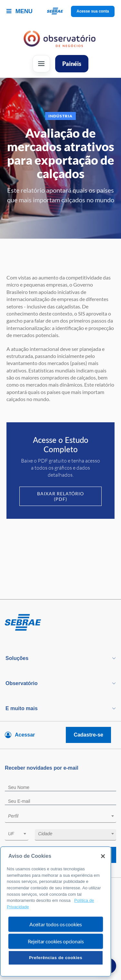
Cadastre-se (88, 735)
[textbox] (64, 816)
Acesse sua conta (93, 11)
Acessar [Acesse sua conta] (25, 735)
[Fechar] (103, 856)
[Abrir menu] (41, 64)
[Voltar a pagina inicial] (60, 11)
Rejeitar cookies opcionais (56, 941)
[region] (56, 911)
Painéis (72, 64)
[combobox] (60, 817)
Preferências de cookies (56, 958)
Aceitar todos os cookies (56, 924)
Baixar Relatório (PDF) (60, 496)
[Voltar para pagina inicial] (60, 623)
